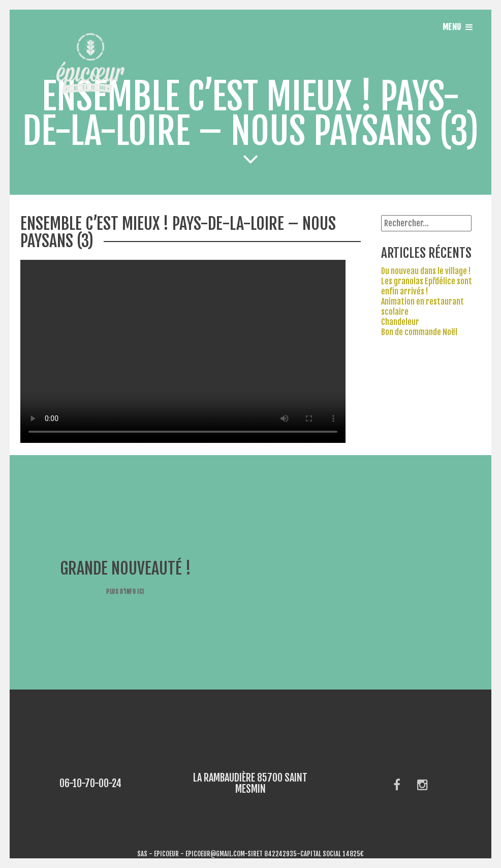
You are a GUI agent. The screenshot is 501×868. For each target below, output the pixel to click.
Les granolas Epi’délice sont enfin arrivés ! (427, 286)
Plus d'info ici (125, 592)
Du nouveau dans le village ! (426, 271)
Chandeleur (400, 322)
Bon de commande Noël (419, 332)
